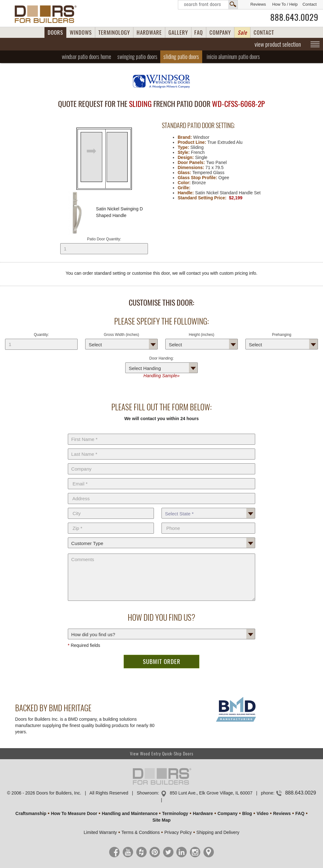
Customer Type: (161, 536)
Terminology (175, 813)
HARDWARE (149, 32)
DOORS (55, 32)
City (111, 507)
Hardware (203, 813)
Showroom (147, 793)
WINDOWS (81, 32)
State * (208, 507)
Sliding (181, 57)
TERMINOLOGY (114, 32)
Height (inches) (202, 335)
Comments (161, 552)
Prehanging (282, 335)
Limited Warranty (100, 832)
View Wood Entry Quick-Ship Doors (162, 754)
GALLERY (178, 32)
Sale (242, 32)
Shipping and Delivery (218, 832)
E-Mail (161, 477)
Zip (111, 521)
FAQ (199, 32)
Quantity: (41, 335)
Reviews (258, 4)
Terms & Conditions (141, 832)
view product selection (278, 44)
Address (161, 492)
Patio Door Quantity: (104, 246)
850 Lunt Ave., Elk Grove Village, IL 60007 (211, 793)
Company (161, 462)
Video (262, 813)
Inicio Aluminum (233, 57)
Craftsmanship (31, 813)
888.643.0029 (294, 17)
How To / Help (285, 4)
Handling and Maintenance (130, 813)
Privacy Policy (178, 832)
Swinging (137, 57)
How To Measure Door (74, 813)
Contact (310, 4)
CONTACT (264, 32)
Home (86, 57)
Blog (247, 813)
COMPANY (220, 32)
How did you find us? (161, 627)
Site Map (161, 820)
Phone (208, 521)
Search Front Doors (208, 5)
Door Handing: (161, 358)
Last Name (161, 447)
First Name (161, 432)
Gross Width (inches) (121, 335)
